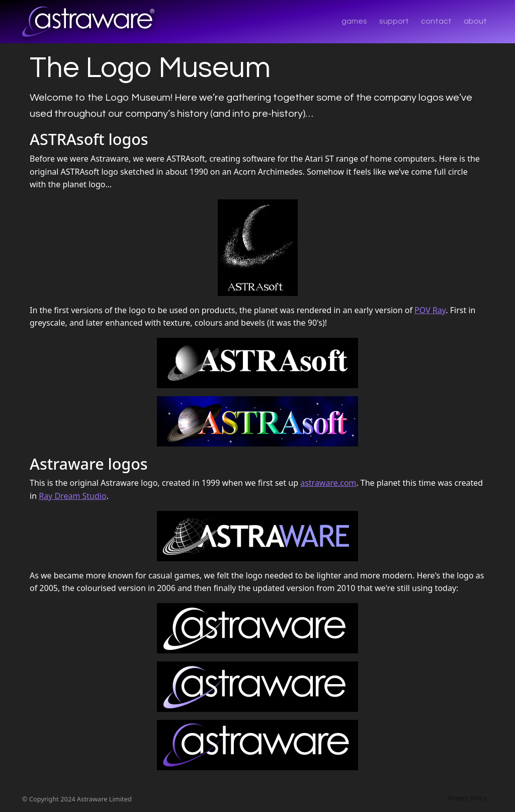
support (394, 21)
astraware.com (328, 483)
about (475, 21)
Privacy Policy (467, 799)
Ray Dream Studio (72, 496)
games (354, 21)
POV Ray (430, 310)
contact (436, 21)
